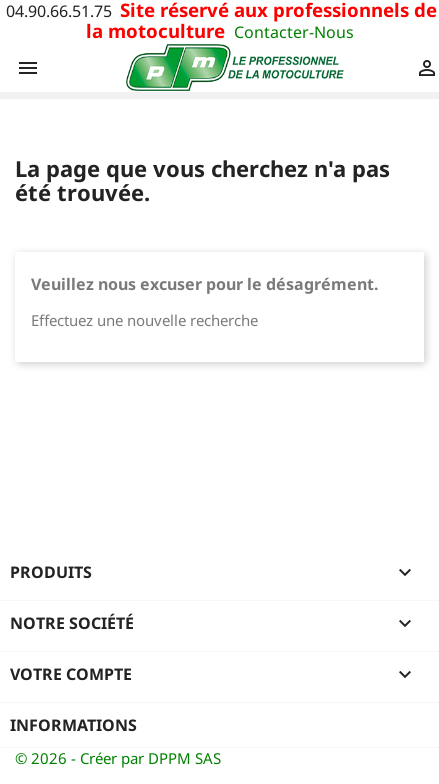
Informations (73, 725)
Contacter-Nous (294, 32)
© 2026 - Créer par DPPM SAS (118, 758)
